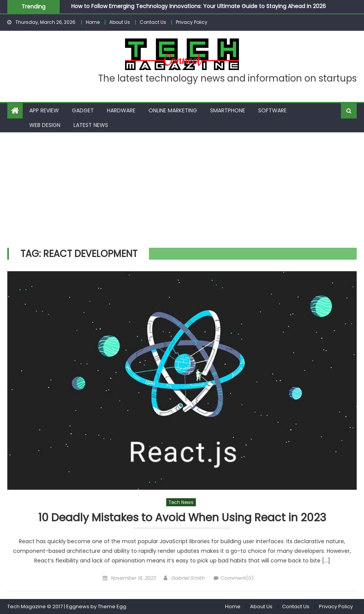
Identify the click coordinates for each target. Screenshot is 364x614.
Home (93, 22)
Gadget (83, 110)
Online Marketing (173, 110)
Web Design (45, 125)
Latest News (91, 125)
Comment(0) (237, 578)
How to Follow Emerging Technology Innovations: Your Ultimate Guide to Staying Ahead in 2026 (199, 6)
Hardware (121, 110)
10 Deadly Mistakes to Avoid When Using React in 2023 (182, 518)
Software (272, 110)
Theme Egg (112, 606)
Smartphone (228, 110)
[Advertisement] (182, 190)
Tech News (181, 502)
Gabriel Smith (188, 578)
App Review (44, 110)
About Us (120, 22)
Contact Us (153, 22)
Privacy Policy (192, 22)
